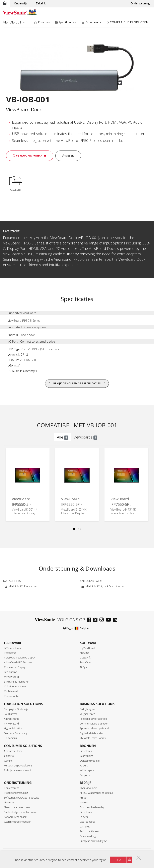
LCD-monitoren (12, 648)
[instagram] (103, 620)
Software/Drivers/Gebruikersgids (22, 798)
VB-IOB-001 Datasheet (23, 586)
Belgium (82, 628)
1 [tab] (74, 529)
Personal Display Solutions (18, 766)
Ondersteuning (140, 3)
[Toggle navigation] (150, 12)
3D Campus (10, 738)
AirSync (84, 667)
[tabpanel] (28, 485)
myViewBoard (11, 677)
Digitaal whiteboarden (92, 733)
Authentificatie (12, 719)
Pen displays (11, 672)
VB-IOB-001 (12, 22)
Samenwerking (88, 836)
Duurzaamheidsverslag (92, 807)
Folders (84, 766)
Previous (7, 485)
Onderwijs (21, 3)
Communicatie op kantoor (94, 724)
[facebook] (90, 620)
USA (118, 860)
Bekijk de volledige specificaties (77, 383)
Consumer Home (13, 751)
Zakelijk (41, 3)
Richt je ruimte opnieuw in (18, 770)
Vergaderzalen (87, 714)
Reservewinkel (12, 696)
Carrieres (85, 827)
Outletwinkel (11, 691)
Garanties (9, 802)
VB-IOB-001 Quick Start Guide (105, 586)
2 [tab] (80, 529)
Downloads (91, 22)
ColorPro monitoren (15, 686)
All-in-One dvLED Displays (18, 662)
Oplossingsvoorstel (90, 761)
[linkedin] (116, 620)
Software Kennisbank (15, 817)
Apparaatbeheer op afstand (94, 728)
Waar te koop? (87, 822)
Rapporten (86, 775)
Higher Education (13, 728)
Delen (68, 156)
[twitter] (96, 620)
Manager (84, 653)
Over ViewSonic (88, 788)
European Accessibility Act (94, 841)
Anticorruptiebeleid (90, 831)
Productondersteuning (16, 793)
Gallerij (16, 182)
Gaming (8, 761)
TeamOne (85, 662)
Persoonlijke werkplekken (93, 719)
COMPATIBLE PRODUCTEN (127, 22)
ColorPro (9, 756)
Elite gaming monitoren (17, 682)
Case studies (86, 756)
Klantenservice (12, 788)
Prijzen (84, 798)
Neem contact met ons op (18, 807)
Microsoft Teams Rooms (93, 738)
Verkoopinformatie (30, 156)
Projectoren (10, 653)
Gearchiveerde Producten (18, 822)
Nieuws (84, 802)
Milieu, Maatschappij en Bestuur (97, 793)
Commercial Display (15, 667)
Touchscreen (11, 714)
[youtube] (109, 620)
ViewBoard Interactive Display (20, 658)
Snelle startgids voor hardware (20, 812)
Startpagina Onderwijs (16, 709)
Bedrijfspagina (87, 709)
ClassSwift (85, 658)
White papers (87, 770)
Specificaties (66, 22)
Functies (42, 22)
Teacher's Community (16, 733)
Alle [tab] (62, 437)
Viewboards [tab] (85, 437)
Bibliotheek (86, 751)
